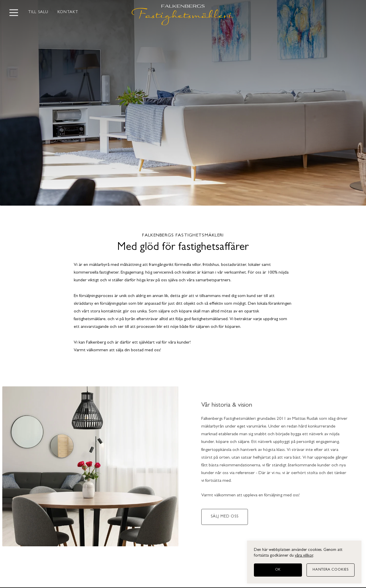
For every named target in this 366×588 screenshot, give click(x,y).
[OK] (278, 570)
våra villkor (304, 556)
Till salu (38, 12)
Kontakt (68, 12)
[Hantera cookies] (331, 570)
